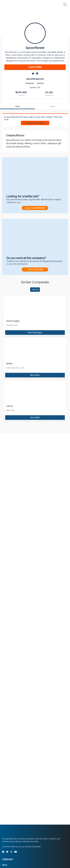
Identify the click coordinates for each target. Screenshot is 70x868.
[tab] (13, 4)
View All (35, 290)
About (5, 865)
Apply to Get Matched (35, 208)
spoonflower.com (35, 79)
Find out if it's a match (35, 123)
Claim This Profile (35, 270)
